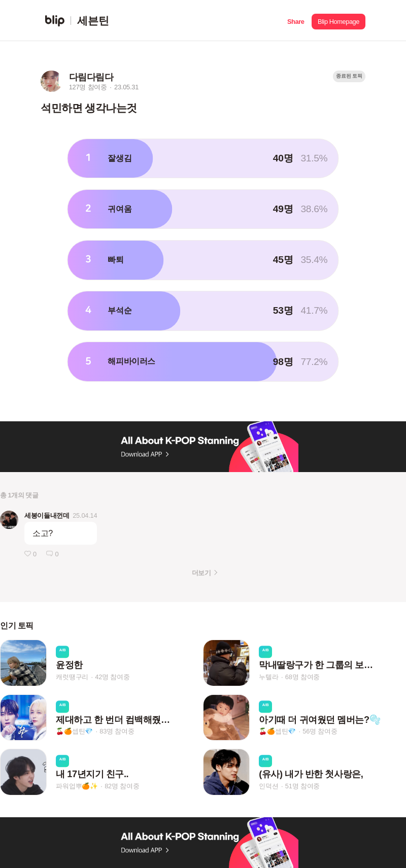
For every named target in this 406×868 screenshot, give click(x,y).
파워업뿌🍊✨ (77, 786)
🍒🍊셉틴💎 (74, 731)
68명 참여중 (302, 677)
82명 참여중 (122, 786)
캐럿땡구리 (72, 677)
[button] (296, 21)
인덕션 (268, 786)
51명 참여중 (302, 786)
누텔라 (268, 677)
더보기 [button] (201, 573)
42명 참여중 (112, 677)
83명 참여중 (117, 731)
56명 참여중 (320, 731)
